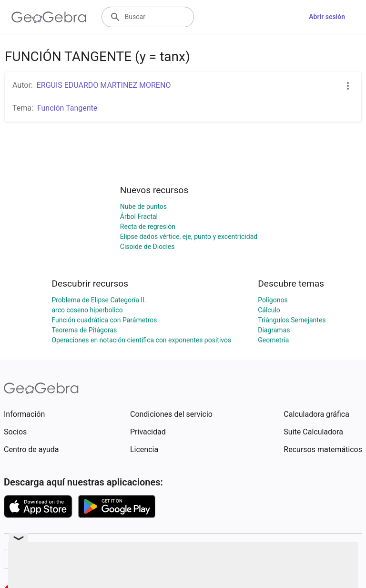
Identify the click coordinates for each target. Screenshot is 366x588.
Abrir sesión (327, 17)
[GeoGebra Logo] (49, 17)
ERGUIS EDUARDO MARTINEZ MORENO (104, 85)
